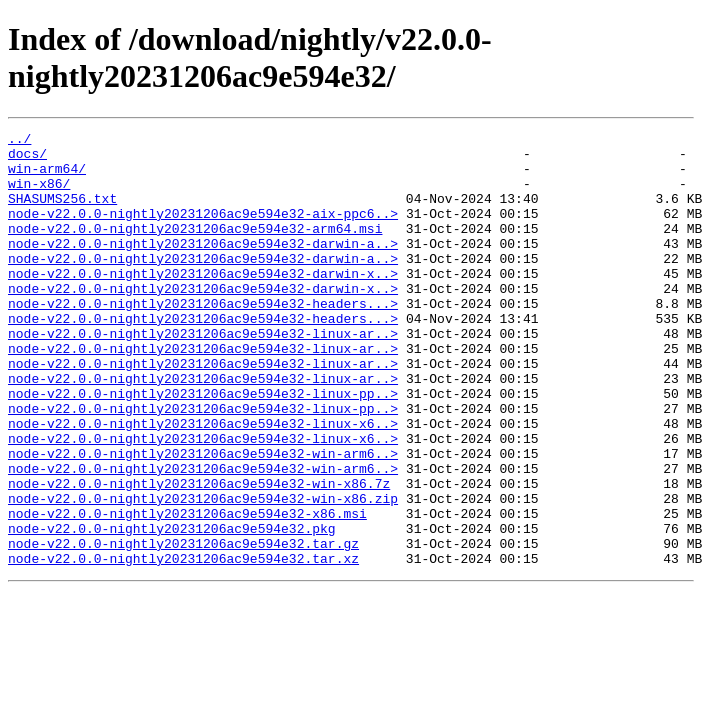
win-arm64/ (47, 177)
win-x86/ (39, 195)
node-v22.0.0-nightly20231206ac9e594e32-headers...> (203, 339)
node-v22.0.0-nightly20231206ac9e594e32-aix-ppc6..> (203, 231)
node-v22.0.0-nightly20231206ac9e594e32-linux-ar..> (203, 375)
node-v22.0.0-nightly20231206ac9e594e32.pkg (172, 609)
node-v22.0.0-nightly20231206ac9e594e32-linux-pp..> (203, 447)
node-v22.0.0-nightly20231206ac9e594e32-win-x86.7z (199, 555)
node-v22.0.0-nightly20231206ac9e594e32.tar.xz (183, 645)
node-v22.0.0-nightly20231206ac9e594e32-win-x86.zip (203, 573)
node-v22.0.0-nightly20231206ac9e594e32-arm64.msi (195, 249)
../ (19, 141)
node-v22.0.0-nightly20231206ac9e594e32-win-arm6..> (203, 519)
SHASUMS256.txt (62, 213)
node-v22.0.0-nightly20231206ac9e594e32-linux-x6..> (203, 483)
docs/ (27, 159)
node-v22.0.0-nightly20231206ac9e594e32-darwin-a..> (203, 267)
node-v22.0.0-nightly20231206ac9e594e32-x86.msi (187, 591)
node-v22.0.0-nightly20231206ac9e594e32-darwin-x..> (203, 303)
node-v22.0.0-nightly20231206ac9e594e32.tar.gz (183, 627)
